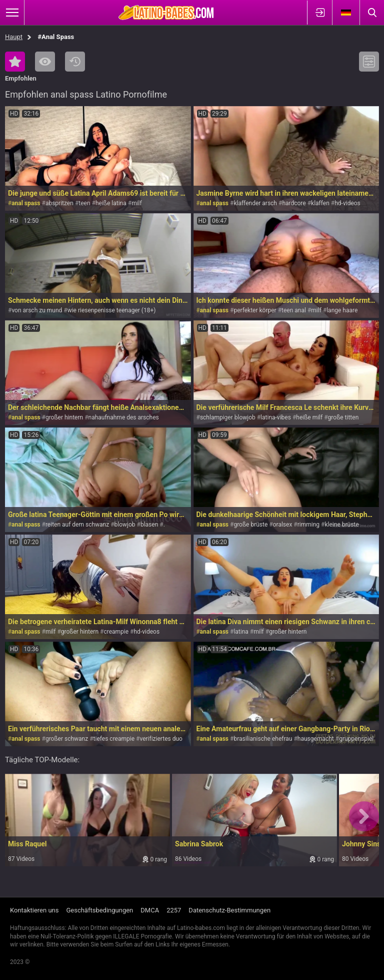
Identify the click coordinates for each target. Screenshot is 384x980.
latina (241, 632)
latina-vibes (276, 417)
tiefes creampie (114, 739)
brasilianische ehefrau (263, 739)
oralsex (283, 525)
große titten (343, 417)
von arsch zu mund (37, 310)
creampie (116, 632)
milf (137, 203)
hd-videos (347, 203)
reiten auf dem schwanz (77, 525)
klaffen (320, 203)
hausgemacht (316, 739)
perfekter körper (255, 310)
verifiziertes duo (161, 739)
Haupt (14, 37)
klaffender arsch (255, 203)
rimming (308, 525)
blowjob (125, 525)
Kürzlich (75, 62)
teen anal (294, 310)
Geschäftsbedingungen (99, 910)
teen (84, 203)
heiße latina (111, 203)
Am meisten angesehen (45, 62)
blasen (149, 525)
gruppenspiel (356, 739)
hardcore (294, 203)
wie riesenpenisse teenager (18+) (112, 310)
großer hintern (64, 417)
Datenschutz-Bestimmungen (229, 910)
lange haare (342, 310)
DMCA (150, 910)
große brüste (250, 525)
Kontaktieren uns (34, 910)
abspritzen (59, 203)
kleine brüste (341, 525)
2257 (174, 910)
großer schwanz (67, 739)
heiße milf (309, 417)
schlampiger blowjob (228, 417)
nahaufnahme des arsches (124, 417)
